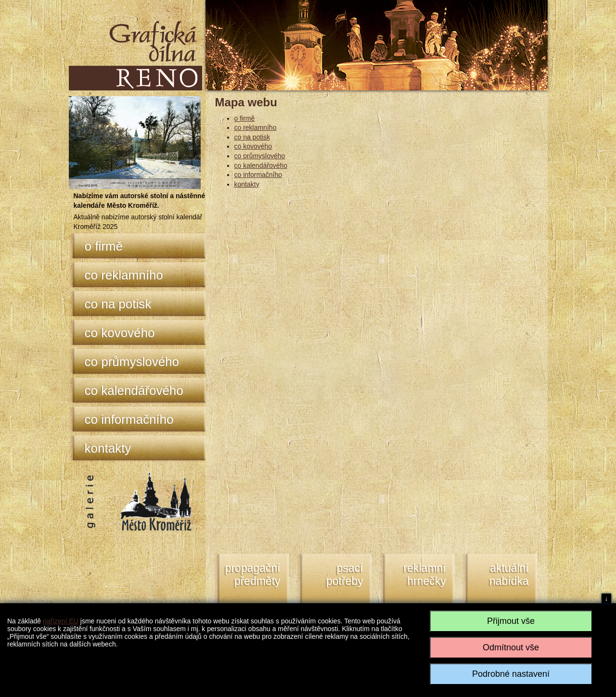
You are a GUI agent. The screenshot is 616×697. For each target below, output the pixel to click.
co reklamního (124, 275)
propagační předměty (252, 575)
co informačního (129, 419)
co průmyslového (132, 362)
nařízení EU (61, 621)
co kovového (120, 333)
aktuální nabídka (509, 575)
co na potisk (118, 304)
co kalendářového (134, 391)
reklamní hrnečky (424, 575)
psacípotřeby (345, 575)
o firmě (104, 246)
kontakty (108, 448)
